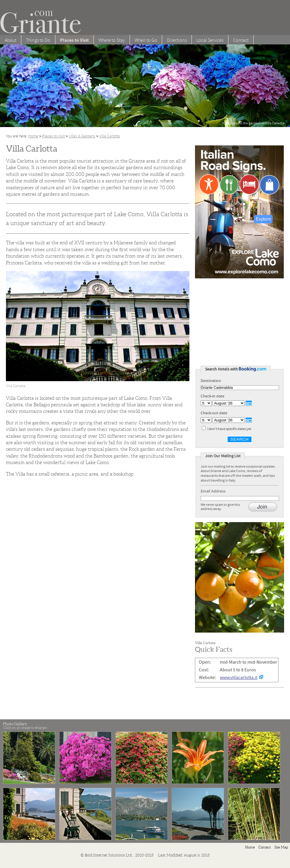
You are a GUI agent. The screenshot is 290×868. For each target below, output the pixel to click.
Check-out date (214, 413)
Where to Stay (112, 40)
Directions (177, 40)
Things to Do (38, 40)
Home (33, 136)
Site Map (281, 847)
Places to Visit (53, 136)
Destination (211, 381)
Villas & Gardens (82, 136)
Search (240, 439)
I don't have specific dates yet (229, 429)
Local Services (210, 40)
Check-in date (212, 396)
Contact (241, 40)
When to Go (146, 40)
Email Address (215, 491)
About (11, 40)
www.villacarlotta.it (239, 678)
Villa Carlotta (109, 136)
